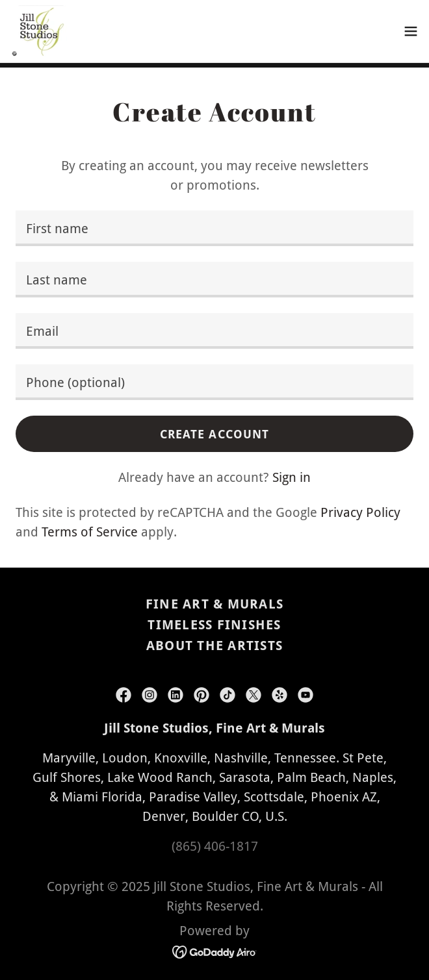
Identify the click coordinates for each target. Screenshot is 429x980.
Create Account (215, 434)
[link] (39, 31)
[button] (411, 31)
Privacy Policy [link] (360, 512)
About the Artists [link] (214, 646)
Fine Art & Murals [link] (214, 604)
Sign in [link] (292, 477)
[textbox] (214, 228)
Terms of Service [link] (90, 532)
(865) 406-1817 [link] (215, 846)
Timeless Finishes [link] (214, 625)
